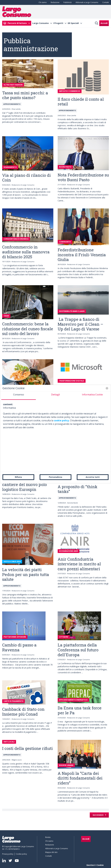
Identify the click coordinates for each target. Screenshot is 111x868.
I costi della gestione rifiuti (27, 748)
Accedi (104, 23)
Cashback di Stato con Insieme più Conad (23, 712)
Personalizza (55, 477)
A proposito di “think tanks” (78, 489)
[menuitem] (42, 2)
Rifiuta (18, 477)
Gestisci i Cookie (95, 865)
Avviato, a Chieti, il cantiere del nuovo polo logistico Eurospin (24, 485)
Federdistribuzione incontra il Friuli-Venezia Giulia (82, 255)
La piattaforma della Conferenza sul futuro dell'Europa (78, 650)
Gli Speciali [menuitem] (73, 23)
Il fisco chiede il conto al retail (81, 102)
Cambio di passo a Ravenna (19, 647)
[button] (107, 388)
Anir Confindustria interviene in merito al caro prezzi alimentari (79, 564)
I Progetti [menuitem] (58, 23)
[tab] (19, 396)
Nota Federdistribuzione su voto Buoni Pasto (83, 177)
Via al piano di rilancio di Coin (26, 178)
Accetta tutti (93, 477)
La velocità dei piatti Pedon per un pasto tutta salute (26, 574)
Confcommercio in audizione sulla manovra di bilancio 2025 (26, 252)
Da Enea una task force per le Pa (80, 710)
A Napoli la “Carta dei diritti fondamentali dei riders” (80, 778)
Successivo (98, 815)
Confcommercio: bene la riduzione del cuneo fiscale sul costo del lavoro (28, 329)
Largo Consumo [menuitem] (41, 23)
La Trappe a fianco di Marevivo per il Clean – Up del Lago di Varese (80, 324)
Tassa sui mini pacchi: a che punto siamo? (25, 95)
